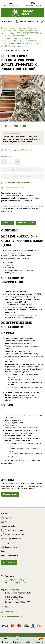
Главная (4, 28)
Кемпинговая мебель (10, 555)
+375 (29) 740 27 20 (34, 6)
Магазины (7, 607)
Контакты (17, 640)
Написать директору (12, 616)
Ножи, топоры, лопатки (13, 534)
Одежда (22, 28)
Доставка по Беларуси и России (16, 182)
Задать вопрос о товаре (13, 188)
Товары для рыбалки (10, 526)
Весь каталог (9, 563)
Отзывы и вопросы (26, 223)
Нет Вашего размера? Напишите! (17, 150)
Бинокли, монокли (11, 547)
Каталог (6, 640)
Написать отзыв (10, 494)
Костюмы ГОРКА (11, 31)
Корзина (39, 640)
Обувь (6, 522)
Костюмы (32, 28)
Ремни (4, 551)
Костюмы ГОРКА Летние (30, 31)
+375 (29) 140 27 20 (11, 6)
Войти (29, 640)
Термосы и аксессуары (28, 21)
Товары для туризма (9, 543)
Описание (7, 223)
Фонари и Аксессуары (12, 539)
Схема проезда (9, 611)
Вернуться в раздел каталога (15, 50)
